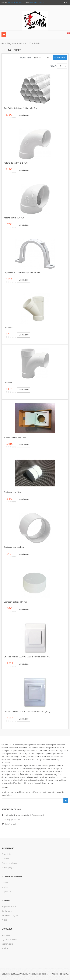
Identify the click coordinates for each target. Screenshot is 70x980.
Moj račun (6, 935)
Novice (5, 948)
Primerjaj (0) (60, 58)
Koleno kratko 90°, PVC (14, 218)
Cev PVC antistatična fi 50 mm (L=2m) (21, 108)
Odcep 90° (9, 383)
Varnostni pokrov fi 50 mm (16, 602)
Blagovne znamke (9, 907)
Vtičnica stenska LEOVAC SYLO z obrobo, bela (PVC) (27, 657)
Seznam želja (7, 944)
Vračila (5, 887)
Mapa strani (7, 892)
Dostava (5, 859)
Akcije (4, 920)
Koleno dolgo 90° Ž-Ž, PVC (16, 163)
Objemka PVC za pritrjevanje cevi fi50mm (22, 273)
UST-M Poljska (34, 44)
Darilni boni (7, 911)
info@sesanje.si (37, 3)
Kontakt (5, 883)
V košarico (24, 116)
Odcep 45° (9, 328)
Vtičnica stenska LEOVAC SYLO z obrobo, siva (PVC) (27, 712)
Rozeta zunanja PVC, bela (15, 437)
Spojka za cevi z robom (14, 547)
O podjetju (6, 854)
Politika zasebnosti (10, 863)
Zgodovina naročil (10, 940)
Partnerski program (10, 916)
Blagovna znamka (15, 44)
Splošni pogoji (8, 868)
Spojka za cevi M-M (13, 492)
